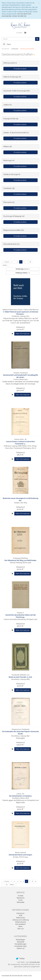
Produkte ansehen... (20, 69)
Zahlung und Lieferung (21, 920)
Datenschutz (21, 918)
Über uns (20, 929)
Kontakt (21, 896)
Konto (20, 900)
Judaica (6, 105)
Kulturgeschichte (9, 119)
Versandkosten (35, 962)
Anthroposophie (9, 63)
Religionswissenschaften (12, 230)
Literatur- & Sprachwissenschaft (14, 133)
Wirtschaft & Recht (10, 244)
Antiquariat (20, 942)
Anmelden (19, 33)
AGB (20, 915)
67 (30, 262)
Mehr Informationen (23, 334)
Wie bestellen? (20, 924)
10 (23, 273)
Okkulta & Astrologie (11, 174)
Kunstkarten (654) (20, 946)
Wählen (23, 269)
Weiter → (6, 265)
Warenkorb (21, 898)
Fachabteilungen (21, 944)
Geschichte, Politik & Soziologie (15, 91)
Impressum (20, 913)
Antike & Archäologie (11, 77)
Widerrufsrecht (20, 922)
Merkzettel (21, 902)
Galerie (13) (21, 948)
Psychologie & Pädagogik (13, 216)
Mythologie (7, 160)
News (21, 926)
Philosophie (8, 202)
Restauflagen (20, 940)
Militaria (6, 147)
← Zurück (6, 262)
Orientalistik (7, 188)
